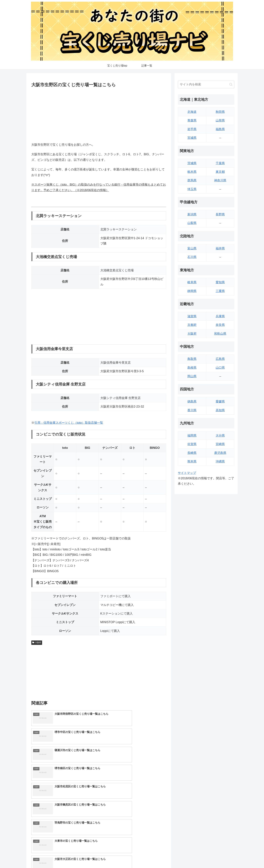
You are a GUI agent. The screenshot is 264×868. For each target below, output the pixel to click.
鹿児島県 (220, 453)
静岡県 (192, 291)
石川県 (192, 257)
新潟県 (192, 214)
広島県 (220, 359)
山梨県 (192, 223)
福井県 (220, 248)
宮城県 (192, 138)
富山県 (192, 248)
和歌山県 (220, 334)
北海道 (192, 112)
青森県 (192, 120)
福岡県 (192, 436)
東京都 (220, 172)
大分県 (220, 436)
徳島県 (192, 401)
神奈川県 (220, 180)
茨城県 (192, 163)
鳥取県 (192, 359)
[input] (206, 84)
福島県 (220, 129)
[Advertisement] (99, 114)
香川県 (192, 410)
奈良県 (220, 325)
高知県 (220, 410)
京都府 (192, 325)
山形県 (220, 120)
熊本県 (192, 461)
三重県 (220, 291)
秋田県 (220, 112)
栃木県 (192, 172)
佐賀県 (192, 444)
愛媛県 (220, 401)
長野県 (220, 214)
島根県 (192, 368)
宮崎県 (220, 444)
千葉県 (220, 163)
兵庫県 (220, 316)
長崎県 (192, 453)
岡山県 (192, 376)
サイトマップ (187, 473)
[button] (231, 84)
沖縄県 (220, 461)
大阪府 (37, 642)
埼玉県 (192, 189)
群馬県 (192, 180)
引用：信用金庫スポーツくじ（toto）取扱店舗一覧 (69, 423)
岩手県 (192, 129)
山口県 (220, 368)
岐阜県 (192, 282)
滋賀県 (192, 316)
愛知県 (220, 282)
